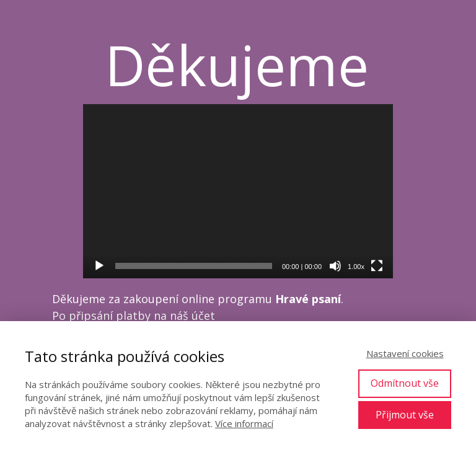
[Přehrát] (99, 266)
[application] (238, 191)
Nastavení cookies (405, 353)
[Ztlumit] (335, 266)
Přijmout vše (405, 415)
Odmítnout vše (405, 383)
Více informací (244, 423)
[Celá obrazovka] (377, 266)
